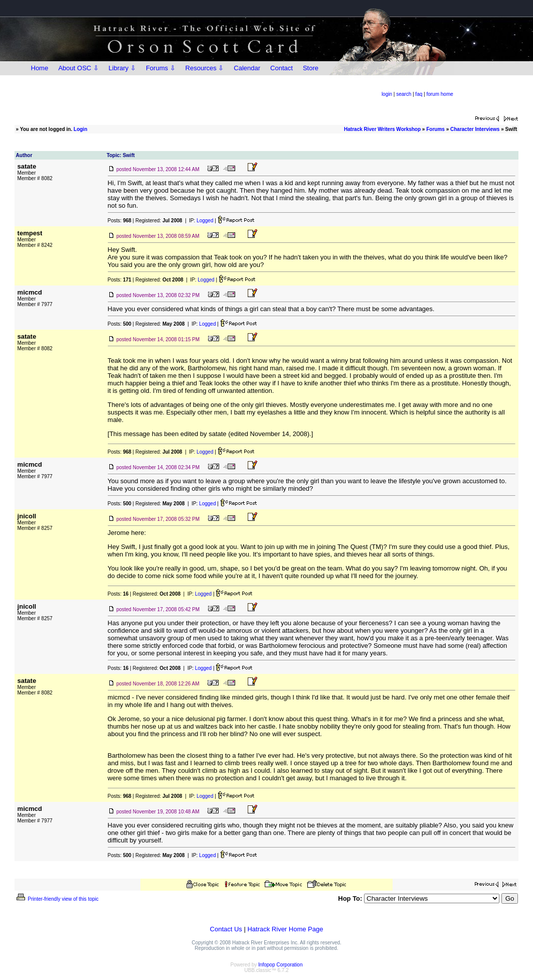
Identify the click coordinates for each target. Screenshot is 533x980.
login (387, 94)
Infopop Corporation (280, 965)
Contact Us (226, 929)
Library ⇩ (122, 68)
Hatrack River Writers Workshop (382, 129)
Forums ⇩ (161, 68)
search (404, 94)
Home (40, 68)
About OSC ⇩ (78, 68)
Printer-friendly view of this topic (57, 899)
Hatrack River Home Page (285, 929)
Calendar (247, 68)
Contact (282, 68)
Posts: (120, 221)
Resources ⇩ (205, 68)
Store (311, 68)
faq (419, 94)
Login (80, 129)
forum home (439, 94)
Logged (205, 221)
